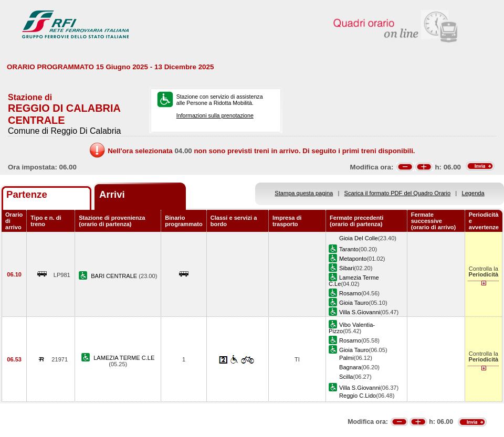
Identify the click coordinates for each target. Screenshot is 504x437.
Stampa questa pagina (304, 193)
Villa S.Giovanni (360, 312)
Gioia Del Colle (359, 238)
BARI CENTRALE (115, 276)
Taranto (349, 249)
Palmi (346, 358)
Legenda (473, 193)
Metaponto (353, 259)
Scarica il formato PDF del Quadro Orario (398, 193)
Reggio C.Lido (358, 396)
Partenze (27, 194)
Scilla (346, 377)
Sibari (346, 268)
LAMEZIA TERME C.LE (124, 358)
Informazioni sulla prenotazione (215, 115)
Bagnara (350, 367)
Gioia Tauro (354, 303)
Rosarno (350, 293)
